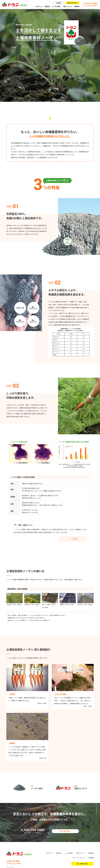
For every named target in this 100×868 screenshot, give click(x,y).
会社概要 (59, 3)
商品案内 (47, 7)
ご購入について (67, 7)
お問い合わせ (73, 3)
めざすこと (39, 7)
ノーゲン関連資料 (73, 520)
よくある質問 (56, 7)
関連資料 (77, 7)
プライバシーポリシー (79, 839)
